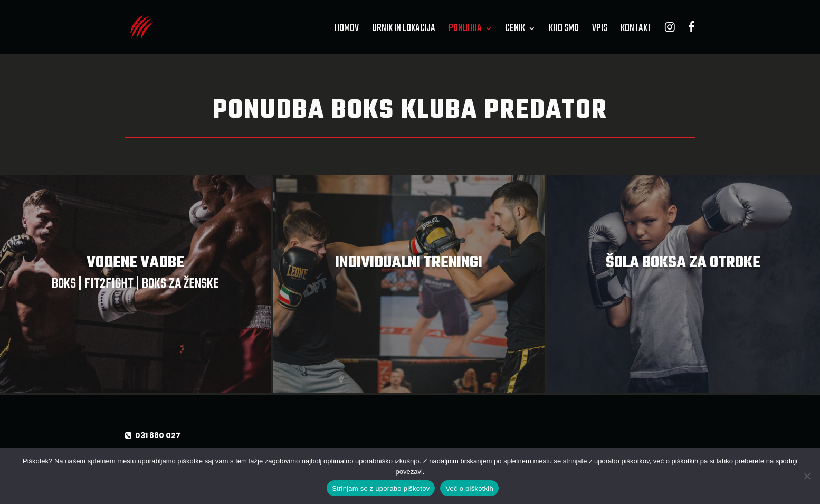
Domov (347, 31)
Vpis (600, 31)
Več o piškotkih (469, 488)
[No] (807, 476)
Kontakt (636, 31)
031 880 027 (157, 435)
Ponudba (465, 31)
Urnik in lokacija (404, 31)
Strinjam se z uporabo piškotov (381, 488)
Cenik (515, 31)
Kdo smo (564, 31)
